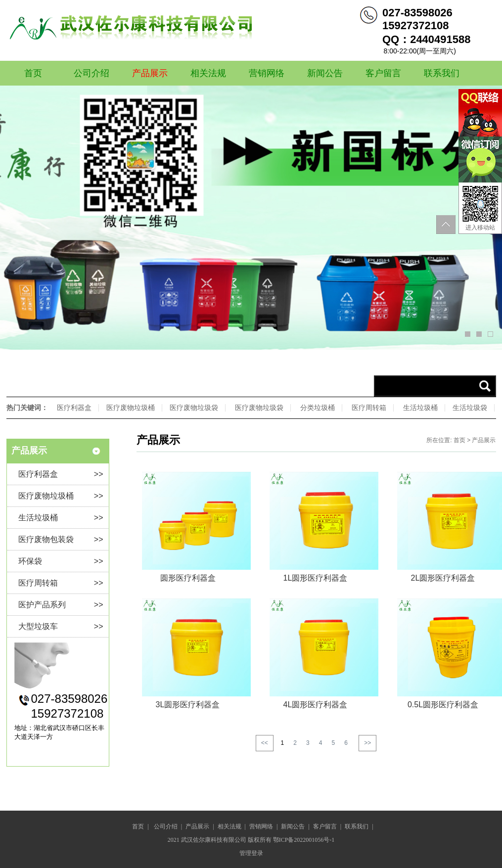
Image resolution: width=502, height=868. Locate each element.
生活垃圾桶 (420, 408)
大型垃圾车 (61, 626)
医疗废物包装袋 (61, 539)
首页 (33, 73)
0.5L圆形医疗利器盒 (443, 705)
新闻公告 (325, 73)
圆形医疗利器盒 (188, 578)
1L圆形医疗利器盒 (316, 578)
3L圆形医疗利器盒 (188, 705)
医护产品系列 (61, 605)
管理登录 (251, 853)
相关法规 (208, 73)
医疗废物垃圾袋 (194, 408)
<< (265, 743)
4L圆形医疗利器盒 (316, 705)
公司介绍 (91, 73)
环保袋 (61, 561)
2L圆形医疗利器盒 (443, 578)
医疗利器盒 (74, 408)
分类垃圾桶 (318, 408)
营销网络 (267, 73)
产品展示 (150, 73)
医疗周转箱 (369, 408)
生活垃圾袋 (470, 408)
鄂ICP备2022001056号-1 (304, 840)
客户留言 (383, 73)
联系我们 (442, 73)
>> (367, 743)
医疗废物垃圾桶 (131, 408)
